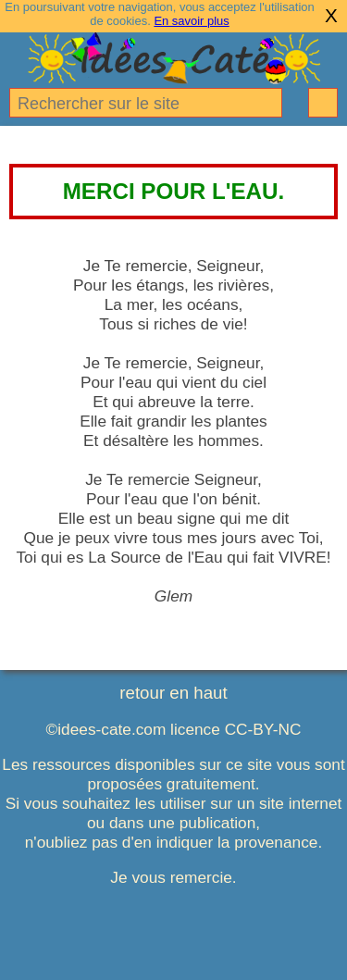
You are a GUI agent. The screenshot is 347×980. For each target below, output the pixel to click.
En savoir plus (191, 21)
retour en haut (173, 693)
